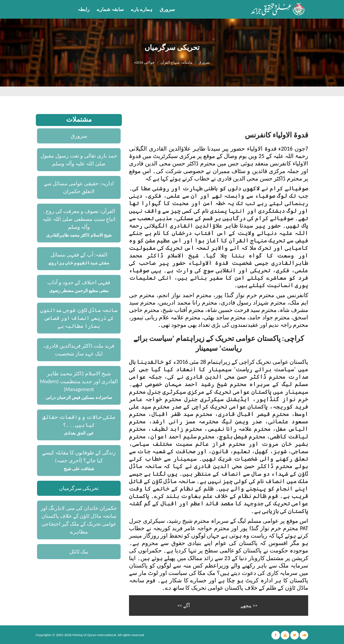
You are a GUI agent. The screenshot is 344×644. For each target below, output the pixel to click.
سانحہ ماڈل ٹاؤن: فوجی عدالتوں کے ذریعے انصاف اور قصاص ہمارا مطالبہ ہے (79, 318)
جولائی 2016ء (144, 62)
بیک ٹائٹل (79, 552)
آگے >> (183, 605)
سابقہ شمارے (110, 9)
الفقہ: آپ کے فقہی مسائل (79, 255)
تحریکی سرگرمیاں (79, 488)
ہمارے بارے (142, 9)
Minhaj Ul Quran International (94, 634)
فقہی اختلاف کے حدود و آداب (79, 282)
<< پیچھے (249, 605)
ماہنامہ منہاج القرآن (176, 62)
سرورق (167, 9)
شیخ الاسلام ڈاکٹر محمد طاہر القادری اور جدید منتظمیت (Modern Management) (79, 381)
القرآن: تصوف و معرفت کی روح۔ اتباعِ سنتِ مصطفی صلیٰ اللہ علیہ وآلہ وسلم (79, 219)
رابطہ (84, 9)
